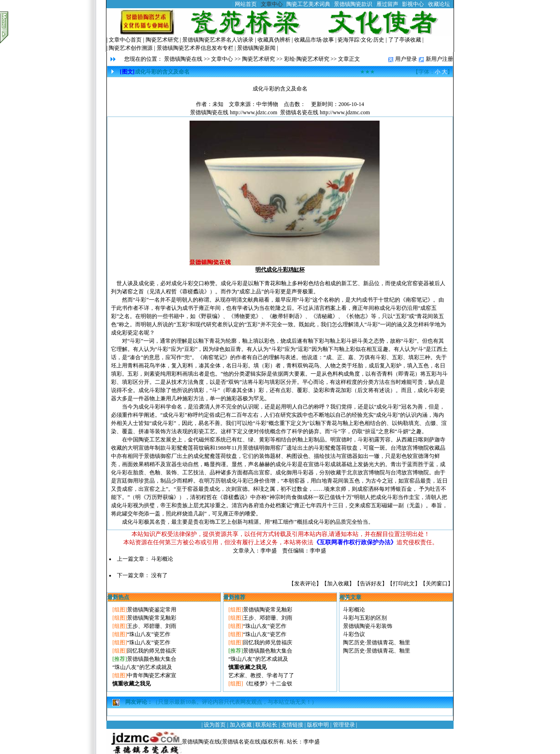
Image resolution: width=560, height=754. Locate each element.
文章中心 (272, 4)
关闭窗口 (437, 584)
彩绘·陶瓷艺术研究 (307, 59)
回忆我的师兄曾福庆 (152, 651)
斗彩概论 (162, 559)
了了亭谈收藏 (405, 40)
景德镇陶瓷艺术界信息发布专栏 (195, 48)
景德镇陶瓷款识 (353, 4)
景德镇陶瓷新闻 (256, 48)
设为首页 (215, 725)
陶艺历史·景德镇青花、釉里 (377, 642)
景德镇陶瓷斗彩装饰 (368, 626)
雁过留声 (387, 4)
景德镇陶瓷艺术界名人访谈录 (218, 40)
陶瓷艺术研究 (162, 40)
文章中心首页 (125, 40)
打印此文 (404, 584)
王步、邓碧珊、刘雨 (152, 626)
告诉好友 (371, 584)
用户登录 (406, 59)
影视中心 (413, 4)
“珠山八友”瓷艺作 (149, 634)
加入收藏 (338, 584)
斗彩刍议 (354, 634)
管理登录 (344, 725)
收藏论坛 (439, 4)
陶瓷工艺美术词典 (308, 4)
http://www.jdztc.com (254, 112)
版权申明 (318, 725)
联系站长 (266, 725)
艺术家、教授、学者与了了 (261, 675)
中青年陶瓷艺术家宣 (152, 675)
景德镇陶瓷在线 (183, 59)
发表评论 (305, 584)
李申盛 (312, 742)
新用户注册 (439, 59)
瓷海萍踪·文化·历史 (361, 40)
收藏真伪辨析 (274, 40)
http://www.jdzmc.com (345, 112)
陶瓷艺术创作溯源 (131, 48)
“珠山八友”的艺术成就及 (142, 667)
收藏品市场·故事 (314, 40)
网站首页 (246, 4)
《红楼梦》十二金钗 (268, 684)
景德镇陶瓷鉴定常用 (152, 610)
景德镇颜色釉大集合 (152, 659)
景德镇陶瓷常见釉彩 (152, 618)
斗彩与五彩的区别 (365, 618)
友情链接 (292, 725)
